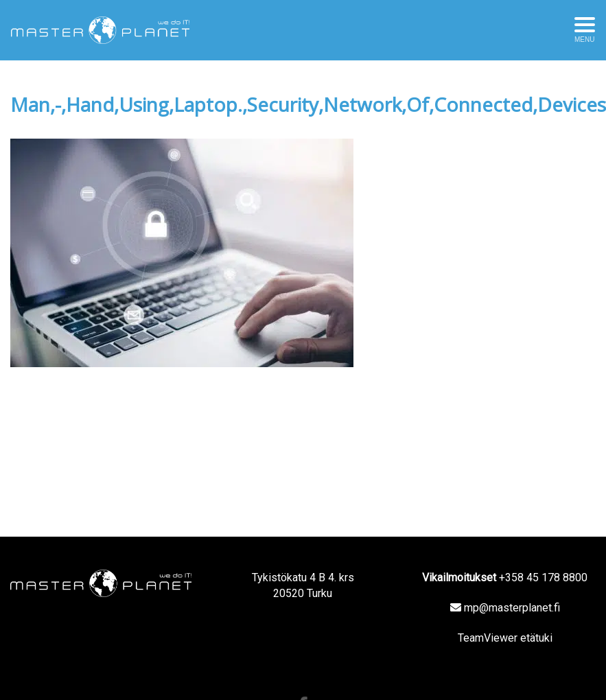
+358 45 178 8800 (543, 577)
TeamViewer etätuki (505, 638)
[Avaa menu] (585, 30)
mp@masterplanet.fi (512, 608)
